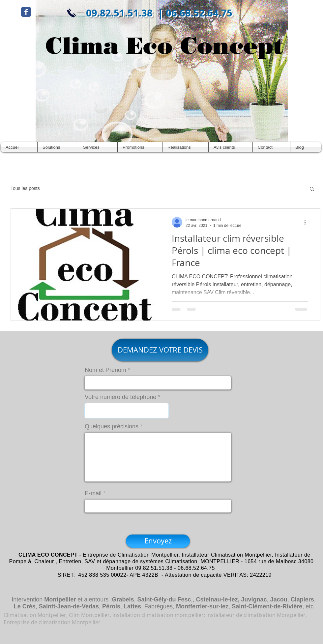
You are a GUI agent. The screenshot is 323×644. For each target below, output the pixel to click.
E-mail (93, 493)
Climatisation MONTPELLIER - (204, 561)
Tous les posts (25, 188)
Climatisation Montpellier (148, 555)
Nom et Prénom (105, 370)
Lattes (132, 606)
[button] (312, 189)
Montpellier (60, 599)
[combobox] (127, 411)
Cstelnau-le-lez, (218, 599)
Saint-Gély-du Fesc (164, 599)
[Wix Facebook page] (26, 12)
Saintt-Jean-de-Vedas (69, 606)
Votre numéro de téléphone (120, 397)
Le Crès (25, 606)
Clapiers (302, 599)
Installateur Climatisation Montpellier (227, 555)
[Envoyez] (158, 541)
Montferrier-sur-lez (202, 606)
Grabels (123, 599)
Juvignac (254, 599)
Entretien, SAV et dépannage (95, 561)
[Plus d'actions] (307, 222)
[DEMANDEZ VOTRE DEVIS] (160, 350)
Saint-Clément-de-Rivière (267, 606)
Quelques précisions (112, 426)
